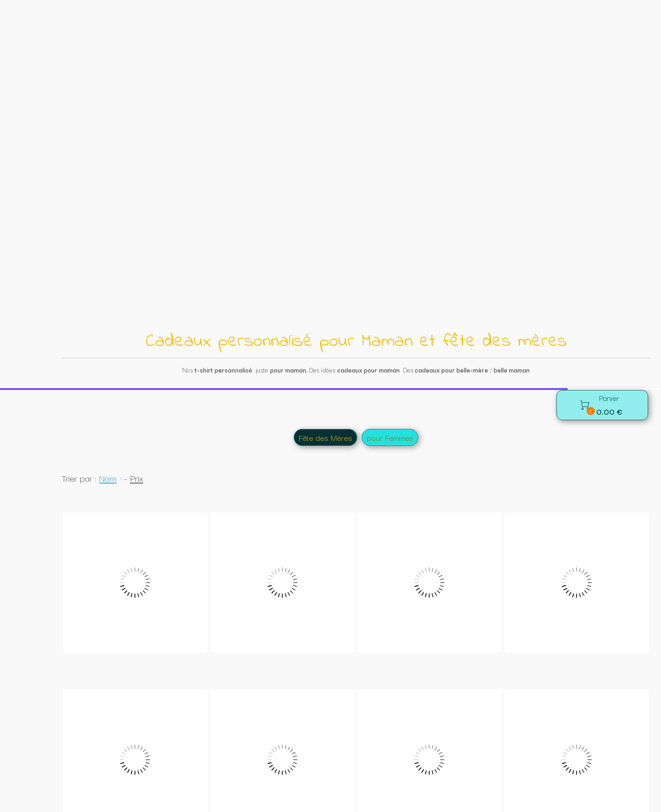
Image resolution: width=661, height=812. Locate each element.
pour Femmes (390, 49)
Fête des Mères (325, 49)
